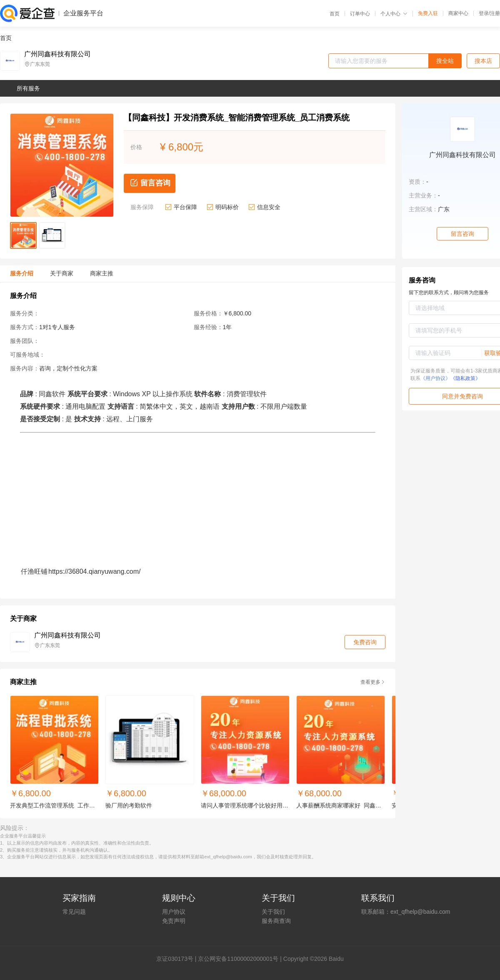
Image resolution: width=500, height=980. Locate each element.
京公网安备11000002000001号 (238, 959)
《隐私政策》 (465, 378)
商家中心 (458, 13)
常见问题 (74, 912)
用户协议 (174, 912)
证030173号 (178, 959)
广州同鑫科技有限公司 (57, 54)
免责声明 (174, 921)
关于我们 (273, 912)
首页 (335, 14)
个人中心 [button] (394, 14)
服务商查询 (276, 921)
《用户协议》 (435, 378)
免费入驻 (428, 13)
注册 (495, 13)
